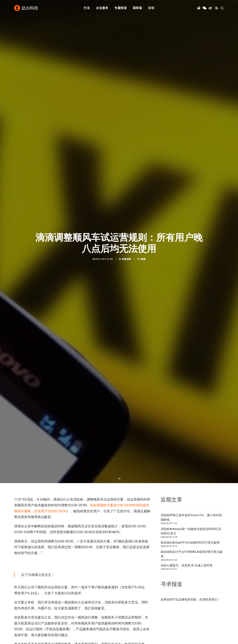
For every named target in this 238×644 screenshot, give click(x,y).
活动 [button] (151, 8)
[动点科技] (26, 8)
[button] (199, 8)
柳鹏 (143, 262)
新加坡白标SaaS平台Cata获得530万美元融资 (190, 543)
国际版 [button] (137, 8)
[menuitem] (87, 8)
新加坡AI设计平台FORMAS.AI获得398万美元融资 (192, 554)
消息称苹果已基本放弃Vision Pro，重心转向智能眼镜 (191, 517)
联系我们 (211, 599)
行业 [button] (87, 8)
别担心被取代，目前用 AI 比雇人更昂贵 (187, 565)
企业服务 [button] (102, 8)
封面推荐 (127, 262)
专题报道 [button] (121, 8)
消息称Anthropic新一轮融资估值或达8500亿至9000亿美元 (191, 531)
